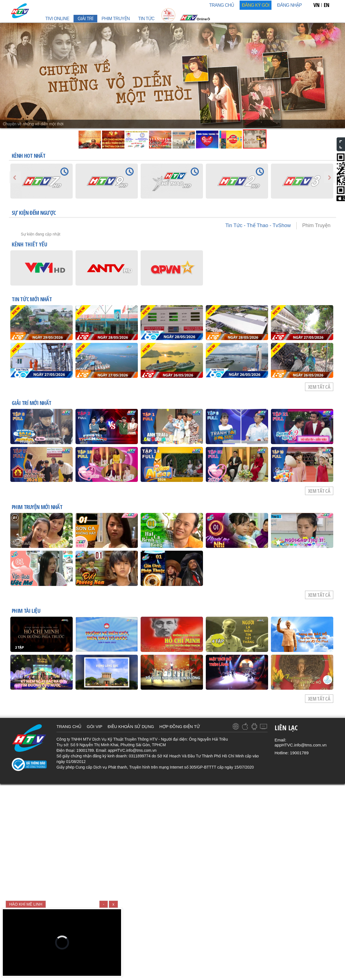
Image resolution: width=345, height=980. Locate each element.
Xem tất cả (319, 387)
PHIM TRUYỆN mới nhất (37, 507)
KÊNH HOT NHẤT (29, 156)
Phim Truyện (316, 225)
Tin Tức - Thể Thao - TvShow (258, 225)
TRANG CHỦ (222, 5)
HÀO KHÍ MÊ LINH (26, 904)
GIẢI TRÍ (86, 19)
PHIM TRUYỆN (116, 19)
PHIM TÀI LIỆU (26, 611)
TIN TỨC (146, 19)
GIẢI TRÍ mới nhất (31, 403)
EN (327, 5)
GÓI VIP (94, 726)
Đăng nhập (289, 5)
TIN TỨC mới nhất (32, 300)
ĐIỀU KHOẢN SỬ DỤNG (131, 726)
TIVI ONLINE (57, 19)
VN (316, 5)
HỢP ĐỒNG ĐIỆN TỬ (180, 726)
